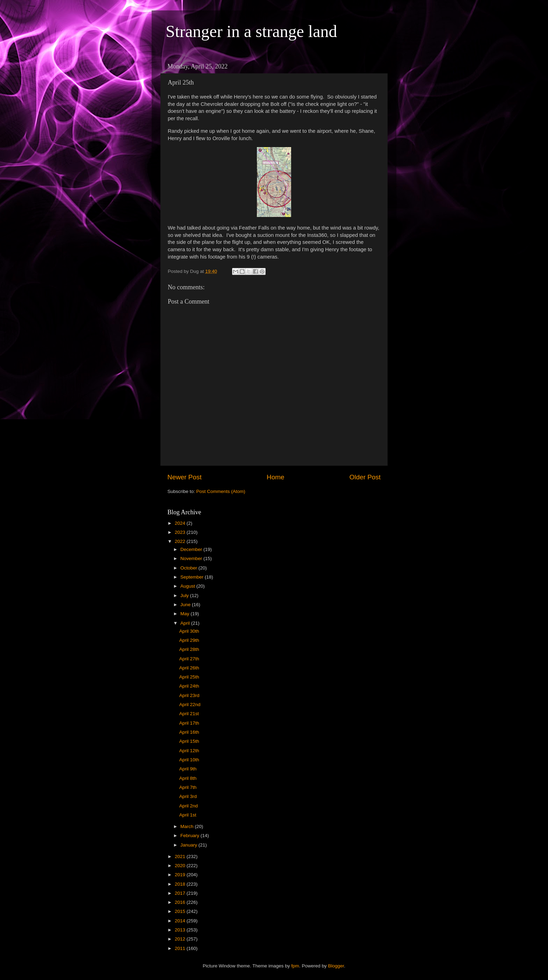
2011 (181, 948)
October (189, 568)
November (192, 558)
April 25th (189, 677)
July (185, 596)
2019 (181, 875)
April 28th (189, 649)
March (188, 826)
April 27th (189, 659)
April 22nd (190, 705)
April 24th (189, 686)
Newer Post (185, 477)
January (189, 845)
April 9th (188, 769)
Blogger (336, 966)
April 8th (188, 778)
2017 (181, 893)
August (188, 586)
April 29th (189, 640)
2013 (181, 930)
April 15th (189, 741)
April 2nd (189, 806)
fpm (295, 966)
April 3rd (188, 796)
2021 (181, 856)
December (192, 549)
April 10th (189, 760)
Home (275, 477)
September (193, 577)
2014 (181, 921)
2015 (181, 911)
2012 (181, 939)
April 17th (189, 723)
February (190, 836)
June (186, 605)
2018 (181, 884)
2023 (181, 532)
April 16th (189, 732)
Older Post (365, 477)
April (186, 623)
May (185, 614)
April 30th (189, 631)
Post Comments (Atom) (221, 491)
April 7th (188, 787)
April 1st (188, 815)
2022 (181, 541)
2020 (181, 866)
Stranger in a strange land (251, 31)
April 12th (189, 751)
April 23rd (189, 695)
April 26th (189, 668)
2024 (181, 523)
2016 (181, 902)
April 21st (189, 714)
